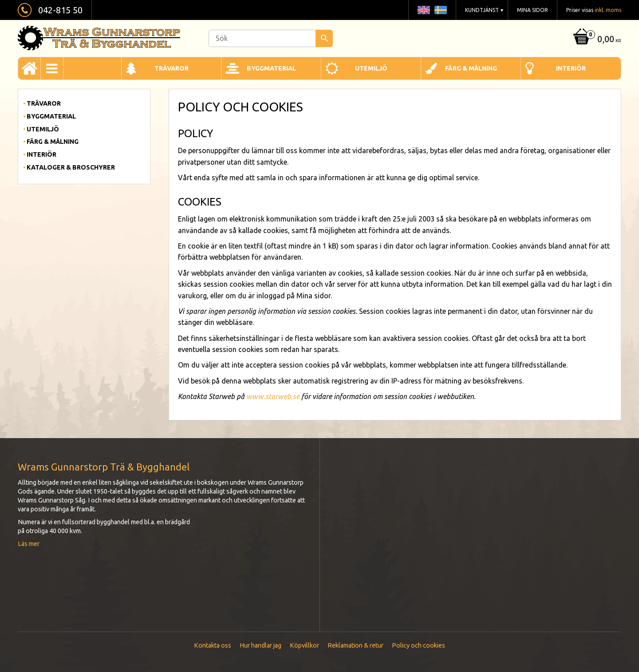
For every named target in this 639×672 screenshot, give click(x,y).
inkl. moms (608, 10)
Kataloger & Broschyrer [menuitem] (71, 167)
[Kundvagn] (596, 40)
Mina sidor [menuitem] (532, 10)
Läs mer (29, 544)
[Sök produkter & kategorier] (271, 38)
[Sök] (324, 38)
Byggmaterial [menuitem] (271, 68)
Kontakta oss (213, 645)
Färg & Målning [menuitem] (471, 68)
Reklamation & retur (355, 645)
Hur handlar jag (260, 645)
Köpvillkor (304, 645)
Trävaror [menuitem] (172, 68)
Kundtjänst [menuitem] (482, 10)
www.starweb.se (273, 396)
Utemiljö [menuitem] (371, 68)
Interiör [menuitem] (571, 68)
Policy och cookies (418, 645)
